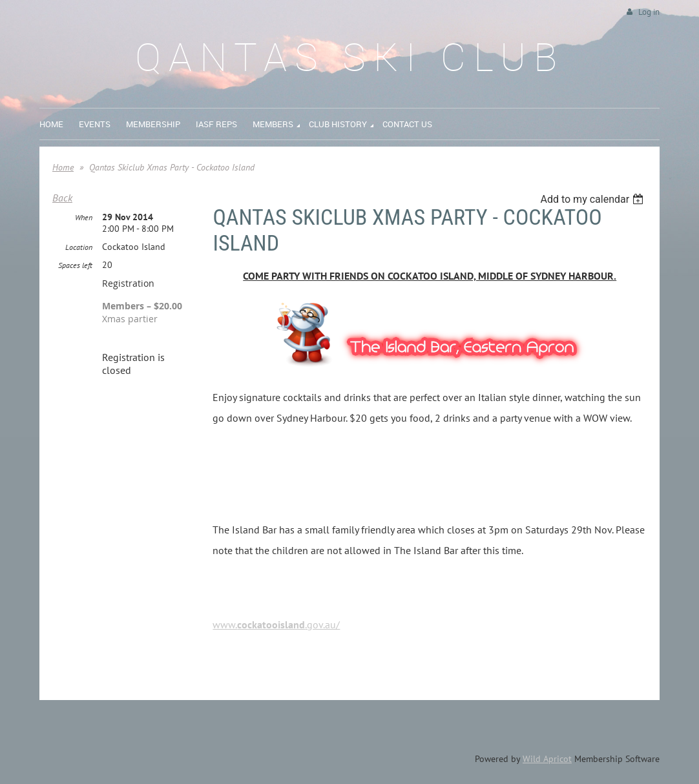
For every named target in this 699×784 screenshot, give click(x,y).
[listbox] (593, 199)
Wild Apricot (547, 759)
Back (62, 198)
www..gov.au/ (276, 624)
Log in (649, 12)
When (84, 217)
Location (79, 247)
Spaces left (75, 265)
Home (63, 167)
